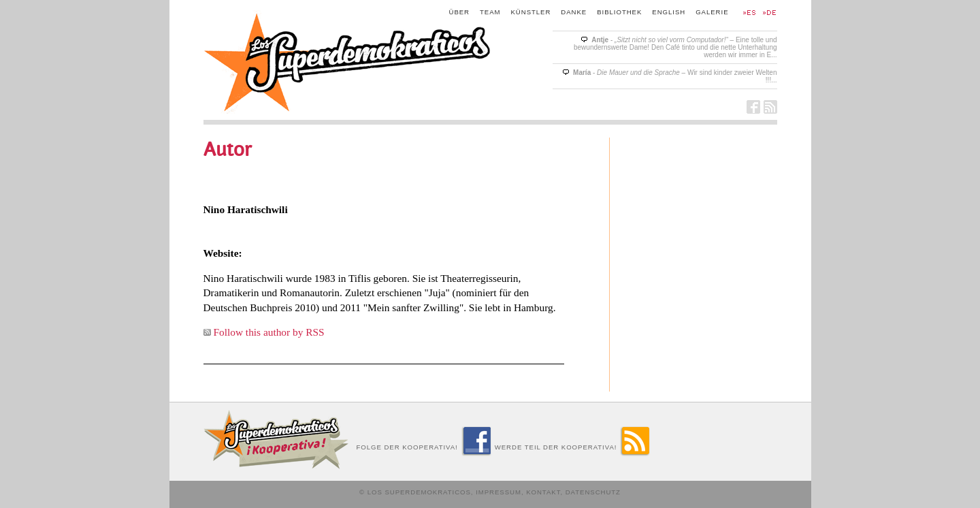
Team (490, 12)
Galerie (712, 12)
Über (460, 12)
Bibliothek (619, 12)
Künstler (531, 12)
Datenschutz (593, 492)
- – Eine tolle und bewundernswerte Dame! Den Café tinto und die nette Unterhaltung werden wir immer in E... (675, 47)
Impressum (499, 492)
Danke (574, 12)
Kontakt (543, 492)
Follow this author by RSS (269, 332)
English (669, 12)
